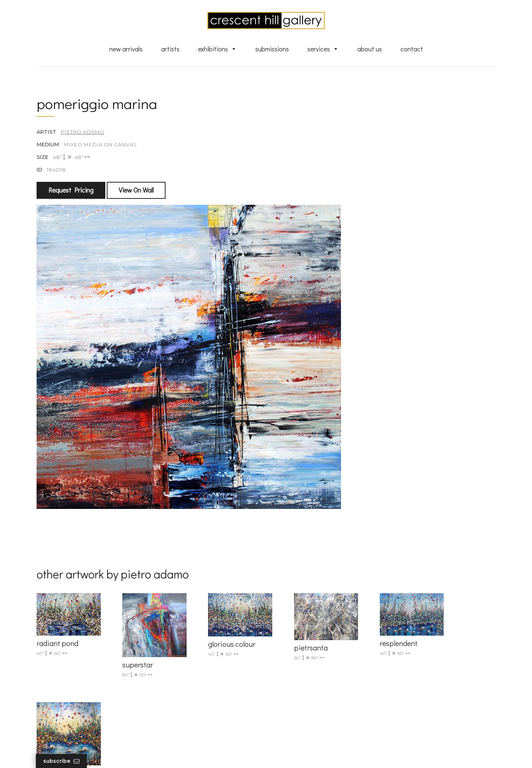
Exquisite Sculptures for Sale (313, 661)
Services (323, 49)
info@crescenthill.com (186, 649)
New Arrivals (126, 49)
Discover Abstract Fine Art (310, 672)
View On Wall (137, 191)
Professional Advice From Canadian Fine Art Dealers (323, 686)
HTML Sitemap (296, 731)
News (284, 710)
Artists (170, 49)
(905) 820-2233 (176, 640)
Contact (412, 49)
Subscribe (62, 761)
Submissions (272, 49)
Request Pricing (71, 191)
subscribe (420, 672)
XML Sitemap (295, 721)
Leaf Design (307, 753)
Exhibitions (217, 49)
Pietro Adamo (83, 133)
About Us (370, 49)
